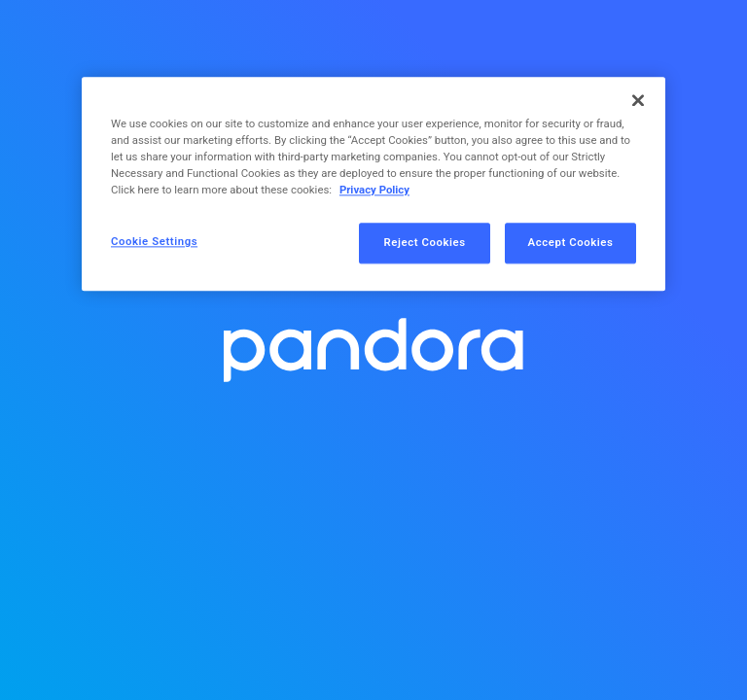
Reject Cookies (425, 243)
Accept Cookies (571, 243)
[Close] (638, 100)
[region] (373, 184)
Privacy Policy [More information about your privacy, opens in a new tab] (374, 191)
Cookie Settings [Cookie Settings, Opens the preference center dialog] (154, 242)
